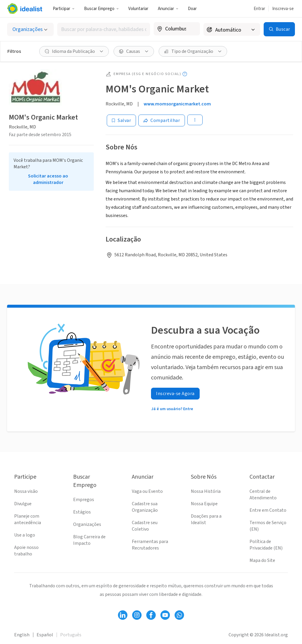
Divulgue (23, 504)
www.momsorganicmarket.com (177, 104)
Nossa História (206, 491)
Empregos (84, 500)
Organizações (87, 524)
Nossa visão (26, 491)
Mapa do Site (262, 560)
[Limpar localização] (192, 29)
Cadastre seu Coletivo (145, 526)
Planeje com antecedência (28, 519)
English (22, 635)
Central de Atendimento (263, 495)
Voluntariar (138, 9)
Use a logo (25, 535)
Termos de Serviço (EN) (268, 526)
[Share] (162, 120)
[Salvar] (121, 120)
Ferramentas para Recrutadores (150, 545)
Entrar (259, 9)
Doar (192, 9)
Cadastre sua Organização (145, 507)
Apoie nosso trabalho (26, 551)
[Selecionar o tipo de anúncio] (30, 29)
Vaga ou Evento (147, 491)
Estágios (82, 512)
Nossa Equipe (204, 504)
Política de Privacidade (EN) (266, 545)
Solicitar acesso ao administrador (48, 179)
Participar (64, 9)
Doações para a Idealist (206, 519)
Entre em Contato (268, 510)
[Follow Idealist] (123, 615)
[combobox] (104, 29)
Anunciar (168, 9)
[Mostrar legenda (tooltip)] (185, 74)
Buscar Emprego (101, 9)
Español (45, 635)
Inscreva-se (283, 9)
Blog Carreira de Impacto (89, 540)
